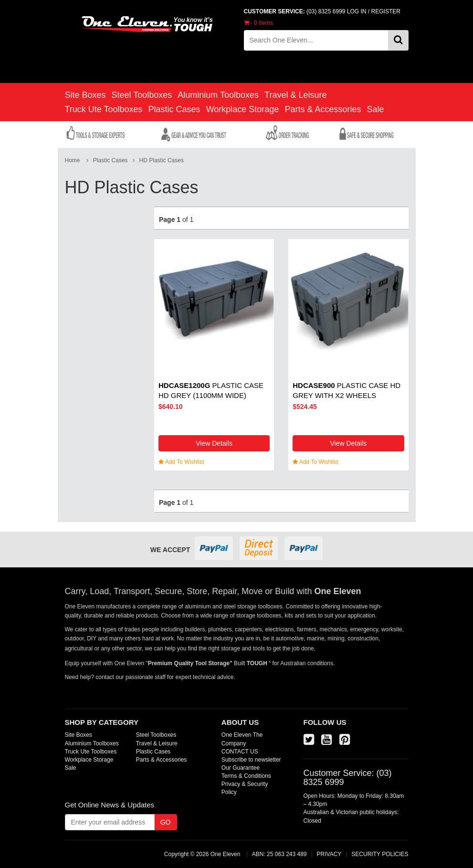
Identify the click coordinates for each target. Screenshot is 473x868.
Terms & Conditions (246, 776)
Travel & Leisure (295, 95)
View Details (214, 443)
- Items (258, 23)
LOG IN (357, 11)
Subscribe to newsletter (251, 760)
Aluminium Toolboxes (218, 95)
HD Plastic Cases (162, 160)
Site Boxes (85, 95)
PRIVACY (329, 854)
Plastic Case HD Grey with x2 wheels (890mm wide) (347, 395)
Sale (375, 109)
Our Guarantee (241, 768)
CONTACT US (240, 752)
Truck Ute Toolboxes (104, 109)
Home (73, 160)
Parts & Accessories (323, 109)
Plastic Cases (174, 109)
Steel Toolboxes (142, 95)
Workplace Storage (243, 109)
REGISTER (386, 11)
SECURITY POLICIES (380, 854)
